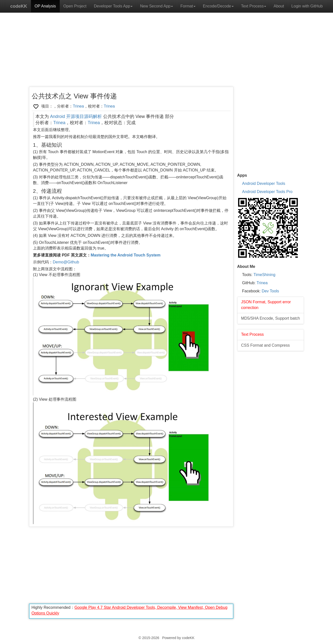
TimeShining (264, 275)
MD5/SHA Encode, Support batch (270, 318)
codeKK (19, 6)
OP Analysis (45, 6)
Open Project (75, 6)
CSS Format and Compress (265, 345)
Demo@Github (66, 262)
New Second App (156, 6)
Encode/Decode (218, 6)
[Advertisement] (131, 52)
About (279, 6)
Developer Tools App (113, 6)
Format (188, 6)
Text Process (254, 6)
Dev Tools (270, 291)
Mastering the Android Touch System (126, 255)
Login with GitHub (307, 6)
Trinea (78, 106)
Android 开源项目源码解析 (76, 116)
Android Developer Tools (264, 183)
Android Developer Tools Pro (267, 192)
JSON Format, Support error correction (266, 305)
